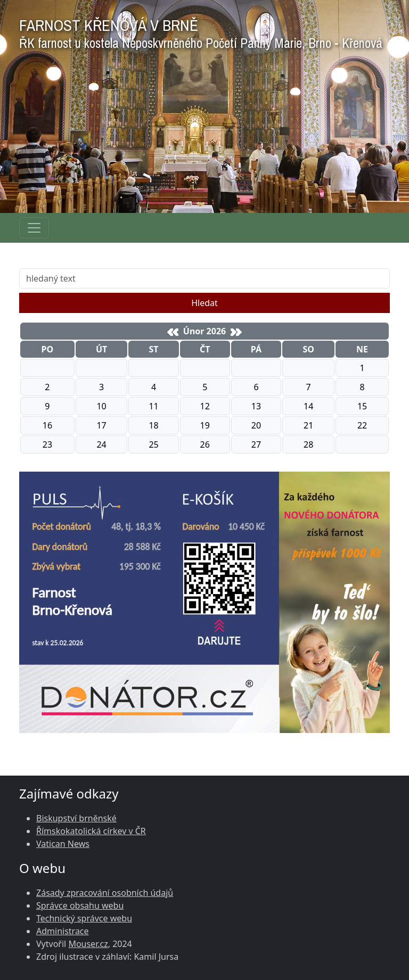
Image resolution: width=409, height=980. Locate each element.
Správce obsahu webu (80, 905)
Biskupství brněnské (76, 818)
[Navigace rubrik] (34, 228)
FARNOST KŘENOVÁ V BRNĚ (201, 31)
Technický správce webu (84, 918)
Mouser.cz (88, 944)
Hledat (204, 303)
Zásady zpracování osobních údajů (105, 893)
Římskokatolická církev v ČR (91, 831)
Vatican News (63, 844)
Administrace (63, 931)
